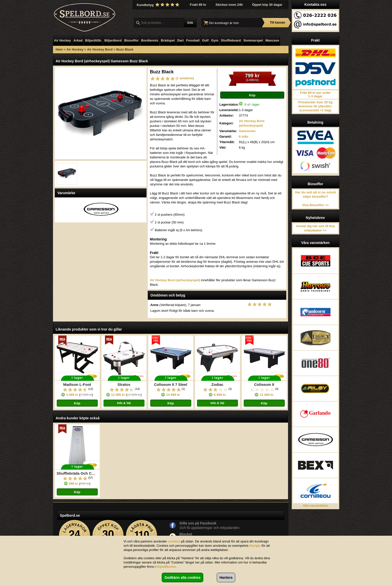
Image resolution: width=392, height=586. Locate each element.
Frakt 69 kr (198, 5)
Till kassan (277, 23)
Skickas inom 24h (229, 5)
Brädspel (168, 40)
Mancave (272, 40)
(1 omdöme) (185, 78)
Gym (215, 40)
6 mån (244, 136)
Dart (180, 40)
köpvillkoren (166, 567)
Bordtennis (150, 40)
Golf (205, 40)
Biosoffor (131, 40)
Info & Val (124, 403)
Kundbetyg (159, 5)
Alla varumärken (315, 506)
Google (255, 546)
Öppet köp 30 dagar (267, 5)
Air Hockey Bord (100, 49)
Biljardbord (113, 40)
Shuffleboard (231, 40)
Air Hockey (62, 40)
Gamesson (247, 131)
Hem (59, 49)
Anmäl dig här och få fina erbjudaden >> (315, 228)
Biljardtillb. (93, 40)
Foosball (193, 40)
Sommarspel (253, 40)
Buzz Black (125, 49)
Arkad (78, 40)
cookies (174, 541)
